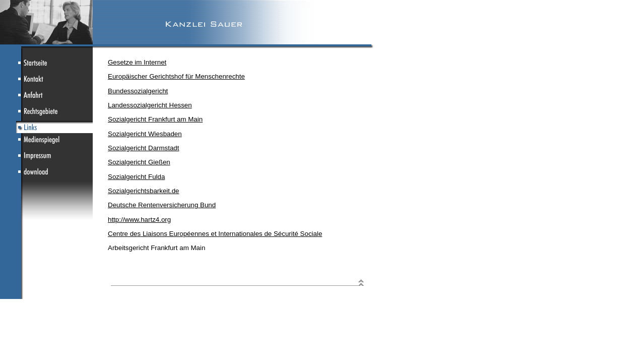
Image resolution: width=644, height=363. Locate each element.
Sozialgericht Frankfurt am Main (155, 119)
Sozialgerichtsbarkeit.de (144, 191)
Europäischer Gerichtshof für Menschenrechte (176, 76)
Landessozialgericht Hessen (150, 105)
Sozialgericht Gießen (139, 162)
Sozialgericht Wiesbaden (145, 134)
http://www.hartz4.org (139, 220)
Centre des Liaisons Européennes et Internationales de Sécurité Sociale (215, 234)
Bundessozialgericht (138, 91)
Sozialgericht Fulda (136, 177)
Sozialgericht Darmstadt (143, 148)
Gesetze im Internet (137, 62)
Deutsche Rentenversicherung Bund (162, 205)
